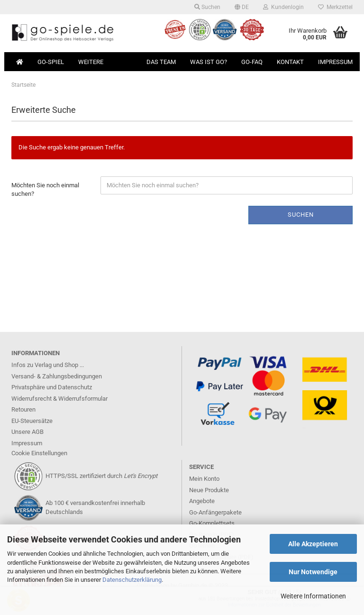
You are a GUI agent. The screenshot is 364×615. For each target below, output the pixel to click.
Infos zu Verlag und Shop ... (48, 365)
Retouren (23, 409)
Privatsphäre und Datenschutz (52, 387)
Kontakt (290, 62)
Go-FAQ (252, 62)
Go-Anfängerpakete (215, 512)
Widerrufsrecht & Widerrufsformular (59, 399)
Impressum (335, 62)
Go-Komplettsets (212, 523)
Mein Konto (204, 479)
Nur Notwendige (313, 572)
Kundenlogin (283, 7)
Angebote (202, 501)
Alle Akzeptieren (313, 544)
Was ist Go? (209, 62)
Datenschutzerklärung (132, 580)
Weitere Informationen (313, 596)
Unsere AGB (27, 432)
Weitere (91, 62)
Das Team (161, 62)
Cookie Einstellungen (39, 453)
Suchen (207, 7)
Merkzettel (335, 7)
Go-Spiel (51, 62)
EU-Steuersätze (32, 421)
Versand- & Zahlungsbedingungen (57, 376)
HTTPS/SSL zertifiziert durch (101, 476)
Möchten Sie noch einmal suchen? (45, 190)
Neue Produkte (209, 490)
